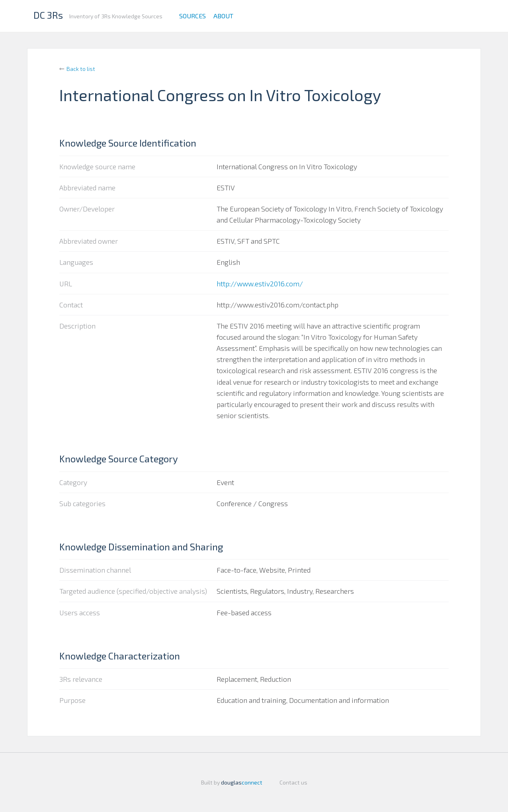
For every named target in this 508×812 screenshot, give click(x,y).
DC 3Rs (48, 15)
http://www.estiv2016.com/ (260, 284)
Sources (192, 16)
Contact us (293, 782)
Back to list (81, 69)
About (223, 16)
